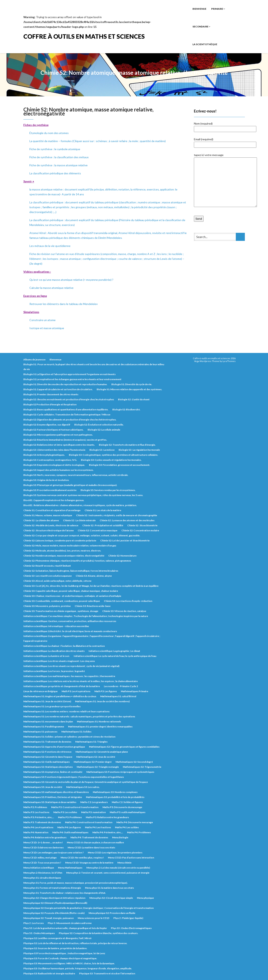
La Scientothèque (205, 44)
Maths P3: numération (93, 812)
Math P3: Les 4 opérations (76, 691)
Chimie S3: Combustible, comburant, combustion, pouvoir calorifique (62, 601)
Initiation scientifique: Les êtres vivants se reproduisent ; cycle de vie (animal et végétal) (71, 666)
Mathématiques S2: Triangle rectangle (98, 767)
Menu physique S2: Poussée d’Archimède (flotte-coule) (54, 913)
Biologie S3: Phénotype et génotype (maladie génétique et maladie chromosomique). (70, 485)
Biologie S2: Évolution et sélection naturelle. (99, 425)
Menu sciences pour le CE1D (94, 918)
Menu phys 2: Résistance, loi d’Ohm (43, 873)
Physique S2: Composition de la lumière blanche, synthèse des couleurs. (98, 933)
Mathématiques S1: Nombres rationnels (99, 721)
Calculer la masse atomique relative (51, 288)
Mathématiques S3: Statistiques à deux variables (50, 802)
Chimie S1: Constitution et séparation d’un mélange (52, 510)
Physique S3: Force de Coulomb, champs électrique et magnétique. (60, 958)
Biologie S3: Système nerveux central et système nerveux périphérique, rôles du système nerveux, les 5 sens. (83, 495)
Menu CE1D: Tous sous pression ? (42, 863)
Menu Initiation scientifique (39, 868)
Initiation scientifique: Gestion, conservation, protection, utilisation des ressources (70, 621)
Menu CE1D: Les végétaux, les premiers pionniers (115, 853)
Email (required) (225, 142)
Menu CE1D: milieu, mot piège (40, 858)
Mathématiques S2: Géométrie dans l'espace (48, 757)
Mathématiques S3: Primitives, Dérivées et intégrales (53, 797)
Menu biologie (120, 837)
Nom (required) (225, 126)
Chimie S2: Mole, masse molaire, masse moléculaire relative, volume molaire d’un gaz (70, 546)
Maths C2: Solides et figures (127, 802)
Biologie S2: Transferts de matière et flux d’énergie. (127, 445)
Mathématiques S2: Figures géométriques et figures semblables (124, 747)
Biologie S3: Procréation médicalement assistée (50, 490)
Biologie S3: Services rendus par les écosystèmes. (108, 490)
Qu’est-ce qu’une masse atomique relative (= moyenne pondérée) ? (71, 280)
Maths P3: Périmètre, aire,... (39, 817)
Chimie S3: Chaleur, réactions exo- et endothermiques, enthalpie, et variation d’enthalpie (72, 596)
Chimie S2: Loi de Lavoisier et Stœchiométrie (125, 540)
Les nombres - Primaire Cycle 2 (121, 686)
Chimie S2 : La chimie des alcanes (41, 520)
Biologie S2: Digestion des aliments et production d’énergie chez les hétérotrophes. (70, 420)
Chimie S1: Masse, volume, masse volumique (48, 515)
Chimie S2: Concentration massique (98, 530)
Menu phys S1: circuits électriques (42, 878)
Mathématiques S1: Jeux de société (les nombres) (102, 701)
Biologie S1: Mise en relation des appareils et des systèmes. (129, 389)
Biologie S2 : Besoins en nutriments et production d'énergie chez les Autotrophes (69, 399)
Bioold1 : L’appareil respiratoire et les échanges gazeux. (54, 500)
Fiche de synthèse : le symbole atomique (55, 149)
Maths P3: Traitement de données (42, 822)
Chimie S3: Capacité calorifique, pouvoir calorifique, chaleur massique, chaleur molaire (71, 591)
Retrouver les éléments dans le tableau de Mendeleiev (64, 304)
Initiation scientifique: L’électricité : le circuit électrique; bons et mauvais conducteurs (70, 631)
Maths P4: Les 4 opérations (38, 827)
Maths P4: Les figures (69, 827)
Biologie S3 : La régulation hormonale (139, 450)
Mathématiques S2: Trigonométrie (142, 767)
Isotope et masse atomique (47, 328)
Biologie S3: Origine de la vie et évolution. (46, 480)
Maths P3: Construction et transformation (75, 807)
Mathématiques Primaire (135, 691)
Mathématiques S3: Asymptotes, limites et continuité (53, 772)
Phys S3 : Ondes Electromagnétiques (131, 928)
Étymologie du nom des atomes (49, 133)
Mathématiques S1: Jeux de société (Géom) (47, 701)
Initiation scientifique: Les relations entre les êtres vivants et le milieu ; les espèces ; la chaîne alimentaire (81, 681)
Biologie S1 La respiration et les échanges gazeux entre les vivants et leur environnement (72, 379)
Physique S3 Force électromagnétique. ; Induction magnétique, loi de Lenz (64, 953)
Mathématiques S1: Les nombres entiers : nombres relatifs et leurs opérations (66, 711)
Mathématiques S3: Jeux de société (43, 787)
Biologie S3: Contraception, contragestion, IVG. (50, 460)
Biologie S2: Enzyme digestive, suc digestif (47, 425)
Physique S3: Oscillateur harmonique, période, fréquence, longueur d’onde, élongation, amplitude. (78, 968)
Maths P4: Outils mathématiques (70, 832)
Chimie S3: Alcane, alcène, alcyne (94, 576)
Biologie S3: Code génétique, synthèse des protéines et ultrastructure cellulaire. (113, 455)
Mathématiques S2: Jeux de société (96, 757)
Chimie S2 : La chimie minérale (79, 520)
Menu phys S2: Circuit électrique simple (111, 898)
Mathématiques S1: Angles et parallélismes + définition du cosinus (60, 696)
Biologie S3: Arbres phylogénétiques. (44, 455)
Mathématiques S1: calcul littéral (118, 696)
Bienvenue (199, 9)
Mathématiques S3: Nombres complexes (115, 792)
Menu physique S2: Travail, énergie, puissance (49, 918)
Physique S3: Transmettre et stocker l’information (107, 973)
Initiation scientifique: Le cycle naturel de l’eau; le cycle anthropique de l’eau (115, 656)
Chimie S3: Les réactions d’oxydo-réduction (128, 601)
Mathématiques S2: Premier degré (93, 762)
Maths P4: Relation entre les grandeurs (45, 837)
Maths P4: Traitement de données (89, 837)
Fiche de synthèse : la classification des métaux (59, 157)
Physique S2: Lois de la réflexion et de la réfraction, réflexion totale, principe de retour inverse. (75, 943)
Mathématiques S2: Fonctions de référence (47, 752)
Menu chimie (124, 863)
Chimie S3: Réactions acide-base (93, 606)
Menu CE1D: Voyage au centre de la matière (89, 863)
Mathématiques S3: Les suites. (83, 787)
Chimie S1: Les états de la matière (103, 510)
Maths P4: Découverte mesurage (135, 822)
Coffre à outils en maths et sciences (84, 36)
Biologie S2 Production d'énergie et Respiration (50, 404)
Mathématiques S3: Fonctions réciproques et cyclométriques (120, 772)
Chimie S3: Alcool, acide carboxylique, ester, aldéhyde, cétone (57, 581)
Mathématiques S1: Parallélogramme (44, 727)
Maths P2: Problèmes (35, 807)
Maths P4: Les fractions (98, 827)
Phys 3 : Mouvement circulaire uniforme (70, 923)
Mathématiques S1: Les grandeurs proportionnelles (52, 706)
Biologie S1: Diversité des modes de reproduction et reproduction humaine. (65, 384)
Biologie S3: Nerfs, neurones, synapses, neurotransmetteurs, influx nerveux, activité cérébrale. (76, 475)
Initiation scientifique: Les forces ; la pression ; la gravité (54, 671)
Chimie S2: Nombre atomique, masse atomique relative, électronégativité (64, 556)
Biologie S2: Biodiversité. (126, 409)
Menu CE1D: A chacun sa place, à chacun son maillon (95, 842)
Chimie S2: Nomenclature (122, 556)
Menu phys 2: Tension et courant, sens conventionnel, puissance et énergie (108, 873)
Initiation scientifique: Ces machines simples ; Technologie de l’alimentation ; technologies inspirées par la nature (86, 616)
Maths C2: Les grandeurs (94, 802)
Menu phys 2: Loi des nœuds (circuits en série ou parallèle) (118, 868)
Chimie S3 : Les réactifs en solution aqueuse (48, 576)
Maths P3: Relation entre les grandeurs (107, 817)
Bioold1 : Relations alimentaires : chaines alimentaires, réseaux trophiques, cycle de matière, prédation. (80, 505)
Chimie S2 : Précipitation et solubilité (103, 525)
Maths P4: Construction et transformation (89, 822)
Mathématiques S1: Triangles (91, 742)
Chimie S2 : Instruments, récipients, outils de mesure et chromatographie (117, 515)
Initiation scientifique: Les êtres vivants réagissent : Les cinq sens (59, 661)
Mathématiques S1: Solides (76, 732)
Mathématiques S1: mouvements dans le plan (48, 721)
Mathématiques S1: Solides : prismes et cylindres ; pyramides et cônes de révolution (69, 737)
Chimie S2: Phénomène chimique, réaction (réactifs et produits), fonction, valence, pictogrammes (77, 561)
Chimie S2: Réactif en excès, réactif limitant (47, 566)
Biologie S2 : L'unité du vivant (134, 399)
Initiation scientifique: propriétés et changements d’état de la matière (62, 686)
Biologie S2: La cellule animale (104, 430)
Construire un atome (42, 320)
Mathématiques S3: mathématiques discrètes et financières (56, 792)
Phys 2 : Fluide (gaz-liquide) (128, 918)
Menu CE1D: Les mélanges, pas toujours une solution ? (54, 853)
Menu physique (145, 898)
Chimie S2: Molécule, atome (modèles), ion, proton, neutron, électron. (62, 551)
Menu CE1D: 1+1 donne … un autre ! (43, 842)
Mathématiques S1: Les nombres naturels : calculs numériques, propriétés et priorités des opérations (79, 716)
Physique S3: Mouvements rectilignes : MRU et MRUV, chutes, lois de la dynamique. (69, 963)
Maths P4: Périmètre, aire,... (108, 832)
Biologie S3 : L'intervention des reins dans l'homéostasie (54, 450)
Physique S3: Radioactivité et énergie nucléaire (49, 973)
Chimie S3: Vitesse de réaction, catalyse (124, 611)
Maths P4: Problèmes (139, 832)
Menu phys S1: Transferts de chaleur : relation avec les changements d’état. (65, 893)
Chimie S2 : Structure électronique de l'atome (49, 530)
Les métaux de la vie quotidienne (50, 246)
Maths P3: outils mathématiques (128, 812)
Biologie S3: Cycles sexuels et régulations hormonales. (111, 460)
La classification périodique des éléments (55, 173)
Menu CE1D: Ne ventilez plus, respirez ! (82, 858)
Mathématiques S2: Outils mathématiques (47, 762)
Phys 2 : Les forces (34, 923)
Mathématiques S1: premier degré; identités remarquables (100, 727)
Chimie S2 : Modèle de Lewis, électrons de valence (51, 525)
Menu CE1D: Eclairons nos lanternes (43, 847)
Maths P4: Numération (36, 832)
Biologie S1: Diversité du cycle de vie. (132, 384)
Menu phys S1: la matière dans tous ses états (109, 888)
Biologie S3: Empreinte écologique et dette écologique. (54, 465)
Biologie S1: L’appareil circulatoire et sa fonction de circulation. (58, 389)
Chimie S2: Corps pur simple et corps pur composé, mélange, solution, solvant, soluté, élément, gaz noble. (82, 535)
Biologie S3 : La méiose (102, 450)
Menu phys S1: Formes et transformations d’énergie (52, 888)
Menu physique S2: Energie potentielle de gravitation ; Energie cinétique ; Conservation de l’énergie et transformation (88, 908)
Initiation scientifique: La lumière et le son (47, 656)
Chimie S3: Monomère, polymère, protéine (47, 606)
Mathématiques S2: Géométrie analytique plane (102, 752)
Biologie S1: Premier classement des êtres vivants (51, 394)
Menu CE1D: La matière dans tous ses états (91, 847)
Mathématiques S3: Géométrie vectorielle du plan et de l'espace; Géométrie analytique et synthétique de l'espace (86, 782)
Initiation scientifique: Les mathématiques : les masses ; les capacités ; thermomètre (69, 676)
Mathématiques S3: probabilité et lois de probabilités (115, 797)
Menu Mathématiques (70, 868)
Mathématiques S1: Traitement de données (47, 742)
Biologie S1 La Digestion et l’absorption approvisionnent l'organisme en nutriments (69, 374)
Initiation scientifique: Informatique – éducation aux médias (56, 626)
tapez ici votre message (225, 180)
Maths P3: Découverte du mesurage (122, 807)
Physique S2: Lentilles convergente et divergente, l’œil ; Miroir (57, 938)
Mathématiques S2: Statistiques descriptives (48, 767)
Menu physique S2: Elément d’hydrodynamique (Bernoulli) (55, 903)
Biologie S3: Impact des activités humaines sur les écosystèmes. (58, 470)
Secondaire (201, 27)
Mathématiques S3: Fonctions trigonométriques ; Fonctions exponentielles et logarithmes (74, 777)
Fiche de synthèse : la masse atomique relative (58, 165)
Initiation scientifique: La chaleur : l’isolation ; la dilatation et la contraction (64, 646)
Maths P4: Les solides (127, 827)
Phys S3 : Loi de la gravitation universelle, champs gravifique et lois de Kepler (65, 928)
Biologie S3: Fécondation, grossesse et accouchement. (120, 465)
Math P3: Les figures (106, 691)
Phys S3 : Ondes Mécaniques (39, 933)
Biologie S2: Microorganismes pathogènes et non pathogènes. (58, 435)
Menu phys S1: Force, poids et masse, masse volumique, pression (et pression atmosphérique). (76, 883)
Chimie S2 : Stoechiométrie (142, 525)
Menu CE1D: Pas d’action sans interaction (131, 858)
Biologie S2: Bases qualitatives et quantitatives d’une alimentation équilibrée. (66, 409)
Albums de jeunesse (34, 359)
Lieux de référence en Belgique (40, 691)
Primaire (218, 9)
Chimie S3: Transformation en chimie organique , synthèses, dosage (61, 611)
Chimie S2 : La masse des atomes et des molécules (127, 520)
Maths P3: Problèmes (70, 817)
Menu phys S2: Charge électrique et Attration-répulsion (54, 898)
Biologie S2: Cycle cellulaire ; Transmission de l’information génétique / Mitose (67, 415)
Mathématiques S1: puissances (40, 732)
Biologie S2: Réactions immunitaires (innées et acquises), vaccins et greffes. (65, 440)
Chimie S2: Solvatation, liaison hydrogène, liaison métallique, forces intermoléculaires (71, 571)
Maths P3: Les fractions (36, 812)
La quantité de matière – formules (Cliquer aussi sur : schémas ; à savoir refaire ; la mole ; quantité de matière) (98, 141)
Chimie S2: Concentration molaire (140, 530)
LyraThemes (229, 361)
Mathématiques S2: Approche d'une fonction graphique (54, 747)
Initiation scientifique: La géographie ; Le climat (114, 651)
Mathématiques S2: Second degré (134, 762)
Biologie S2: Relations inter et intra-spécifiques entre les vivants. (59, 445)
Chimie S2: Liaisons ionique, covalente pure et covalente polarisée (60, 540)
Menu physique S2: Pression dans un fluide (112, 913)
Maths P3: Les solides (65, 812)
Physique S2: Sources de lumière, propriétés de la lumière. (55, 948)
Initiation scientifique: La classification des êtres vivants (54, 651)
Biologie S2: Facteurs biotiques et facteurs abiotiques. (53, 430)
